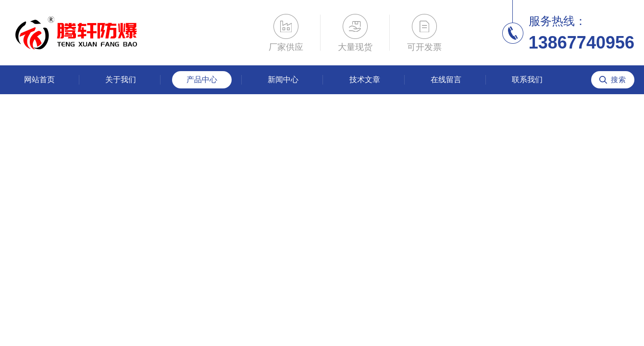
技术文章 (365, 80)
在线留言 (446, 80)
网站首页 (39, 80)
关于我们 (121, 80)
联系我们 (527, 80)
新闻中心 (283, 80)
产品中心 (202, 80)
